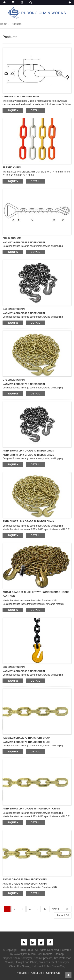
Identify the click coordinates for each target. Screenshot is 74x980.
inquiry (13, 110)
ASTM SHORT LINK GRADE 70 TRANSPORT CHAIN (31, 809)
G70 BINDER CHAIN (14, 380)
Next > (56, 909)
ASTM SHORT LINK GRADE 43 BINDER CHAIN (28, 451)
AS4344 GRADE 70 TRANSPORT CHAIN (25, 879)
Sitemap (59, 954)
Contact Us (53, 973)
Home (4, 24)
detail (35, 110)
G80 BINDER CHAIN (14, 667)
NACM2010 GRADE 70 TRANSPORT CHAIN (26, 738)
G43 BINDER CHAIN (14, 309)
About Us (36, 973)
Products (16, 24)
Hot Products (44, 954)
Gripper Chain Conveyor (17, 958)
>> (67, 909)
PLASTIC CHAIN (12, 167)
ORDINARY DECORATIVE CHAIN (21, 97)
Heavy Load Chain (26, 962)
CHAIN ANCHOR (12, 238)
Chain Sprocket (43, 958)
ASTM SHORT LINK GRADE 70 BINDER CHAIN (28, 521)
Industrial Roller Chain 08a (48, 966)
